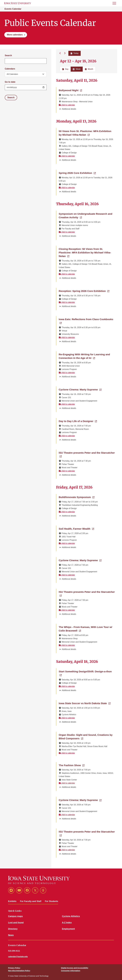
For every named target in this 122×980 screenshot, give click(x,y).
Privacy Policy (14, 968)
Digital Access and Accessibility (75, 968)
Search (8, 55)
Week (77, 69)
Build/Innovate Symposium (77, 497)
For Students (52, 901)
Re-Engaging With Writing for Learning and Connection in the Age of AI (87, 356)
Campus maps (15, 916)
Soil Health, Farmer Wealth (76, 529)
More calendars (15, 35)
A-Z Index (67, 923)
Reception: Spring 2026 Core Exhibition (84, 291)
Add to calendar (67, 105)
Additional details (69, 109)
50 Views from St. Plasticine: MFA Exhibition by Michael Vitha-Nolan (87, 133)
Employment (68, 929)
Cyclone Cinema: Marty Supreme (80, 389)
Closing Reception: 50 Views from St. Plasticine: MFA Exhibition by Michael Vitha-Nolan (85, 253)
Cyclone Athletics (71, 916)
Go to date (10, 82)
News (11, 935)
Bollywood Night (70, 90)
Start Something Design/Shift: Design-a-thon (87, 671)
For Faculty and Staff (31, 901)
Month (89, 69)
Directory (13, 929)
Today (75, 53)
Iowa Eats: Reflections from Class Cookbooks (87, 319)
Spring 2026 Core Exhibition (77, 173)
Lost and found (16, 923)
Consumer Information (71, 971)
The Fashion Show (72, 765)
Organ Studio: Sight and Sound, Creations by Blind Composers (86, 737)
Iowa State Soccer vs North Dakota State (85, 703)
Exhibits (12, 901)
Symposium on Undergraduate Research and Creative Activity (85, 216)
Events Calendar (13, 9)
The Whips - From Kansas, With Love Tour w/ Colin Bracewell (85, 629)
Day (65, 69)
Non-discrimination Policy (19, 971)
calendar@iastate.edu (18, 957)
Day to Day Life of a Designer (78, 421)
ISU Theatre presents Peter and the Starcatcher (87, 454)
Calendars (10, 69)
